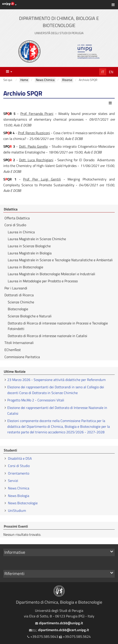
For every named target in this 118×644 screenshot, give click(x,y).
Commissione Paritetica (22, 357)
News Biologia (19, 496)
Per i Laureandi (16, 288)
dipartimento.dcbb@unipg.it (59, 623)
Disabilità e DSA (20, 458)
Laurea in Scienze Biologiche (29, 246)
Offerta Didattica (17, 218)
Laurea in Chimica (21, 232)
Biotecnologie (18, 309)
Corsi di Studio (15, 225)
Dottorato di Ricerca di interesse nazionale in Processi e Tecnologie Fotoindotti (58, 326)
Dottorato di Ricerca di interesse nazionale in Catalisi (47, 336)
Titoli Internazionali (19, 343)
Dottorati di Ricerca (19, 295)
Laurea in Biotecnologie (25, 267)
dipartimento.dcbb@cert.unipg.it (59, 630)
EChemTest (13, 350)
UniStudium (17, 510)
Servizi (13, 481)
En (111, 72)
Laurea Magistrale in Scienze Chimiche (37, 239)
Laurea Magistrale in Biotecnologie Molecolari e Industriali (51, 274)
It (103, 72)
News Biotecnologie (23, 503)
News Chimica (19, 488)
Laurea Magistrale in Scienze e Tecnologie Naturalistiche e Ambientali (60, 260)
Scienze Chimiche (21, 302)
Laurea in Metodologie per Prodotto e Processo (43, 281)
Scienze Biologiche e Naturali (30, 316)
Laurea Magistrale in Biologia (30, 253)
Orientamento (19, 473)
